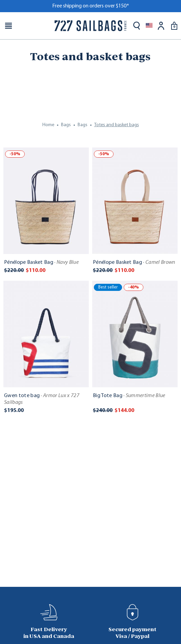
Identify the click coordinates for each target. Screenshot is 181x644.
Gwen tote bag (42, 399)
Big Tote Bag (129, 396)
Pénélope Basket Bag (41, 262)
